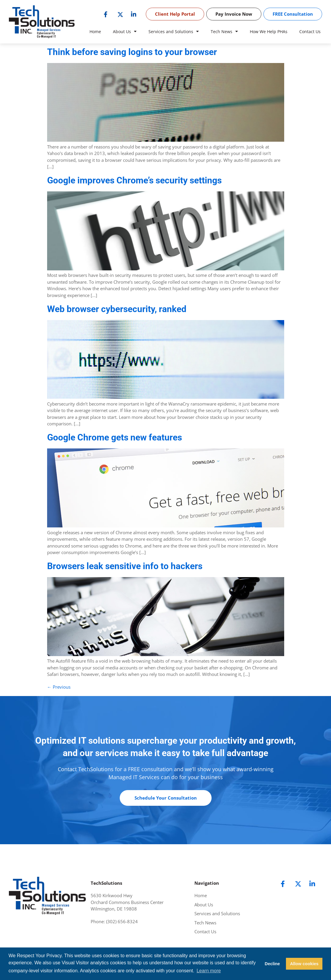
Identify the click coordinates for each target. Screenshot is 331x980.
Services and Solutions (174, 32)
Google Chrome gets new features (115, 437)
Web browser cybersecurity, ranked (117, 309)
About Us (125, 32)
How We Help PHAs (269, 32)
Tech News (224, 32)
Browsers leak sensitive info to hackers (125, 566)
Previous (59, 687)
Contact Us (310, 32)
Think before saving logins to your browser (132, 52)
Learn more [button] (209, 971)
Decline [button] (272, 964)
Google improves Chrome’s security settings (134, 180)
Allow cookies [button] (304, 964)
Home (95, 32)
